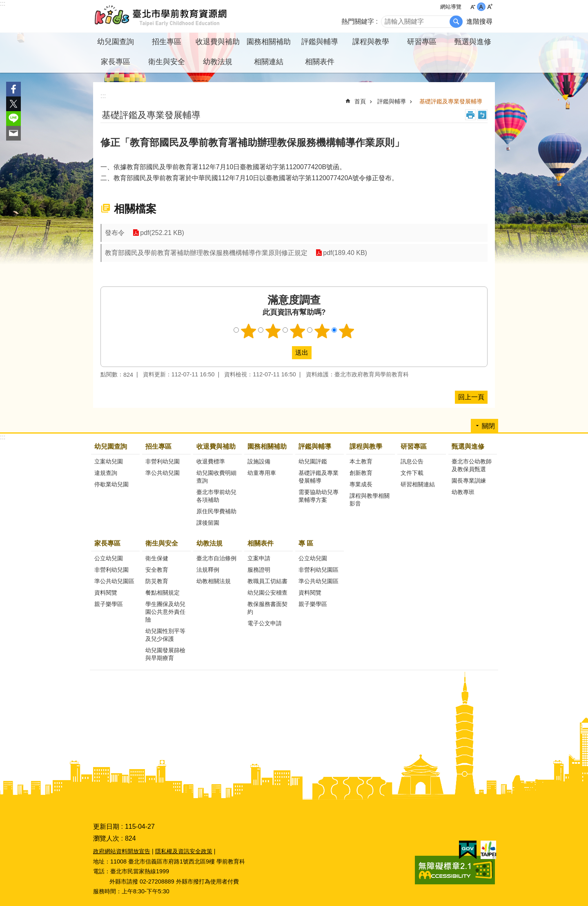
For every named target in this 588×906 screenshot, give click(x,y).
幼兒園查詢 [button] (116, 42)
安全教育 (157, 570)
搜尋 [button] (456, 22)
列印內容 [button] (470, 115)
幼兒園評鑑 (313, 461)
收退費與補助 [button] (218, 42)
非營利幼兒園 (163, 461)
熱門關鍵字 (358, 21)
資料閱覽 (106, 593)
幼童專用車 (262, 473)
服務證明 (259, 570)
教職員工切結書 (267, 581)
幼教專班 (463, 492)
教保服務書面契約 (267, 608)
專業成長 (361, 484)
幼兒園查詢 (111, 446)
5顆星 (347, 331)
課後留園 (208, 523)
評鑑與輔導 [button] (320, 42)
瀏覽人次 (106, 838)
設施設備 (259, 461)
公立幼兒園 (109, 558)
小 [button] (473, 7)
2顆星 (273, 331)
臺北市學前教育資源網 (161, 16)
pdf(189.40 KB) (345, 253)
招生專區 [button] (167, 42)
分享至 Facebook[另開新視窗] (13, 89)
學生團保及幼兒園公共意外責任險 (165, 612)
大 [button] (490, 7)
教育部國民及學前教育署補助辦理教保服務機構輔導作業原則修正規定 (206, 253)
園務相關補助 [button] (269, 42)
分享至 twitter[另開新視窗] (13, 104)
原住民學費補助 (216, 511)
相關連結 (269, 62)
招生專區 (158, 446)
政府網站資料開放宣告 (122, 851)
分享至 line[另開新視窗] (13, 119)
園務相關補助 (267, 446)
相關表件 (261, 543)
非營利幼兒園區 (318, 570)
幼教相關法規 (214, 581)
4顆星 (322, 331)
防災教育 (157, 581)
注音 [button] (482, 115)
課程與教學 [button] (371, 42)
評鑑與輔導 (392, 101)
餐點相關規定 (163, 593)
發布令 (115, 233)
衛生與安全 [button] (167, 62)
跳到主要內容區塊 (4, 4)
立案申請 (259, 558)
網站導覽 (451, 7)
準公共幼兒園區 (114, 581)
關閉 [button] (488, 426)
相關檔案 (135, 209)
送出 (284, 353)
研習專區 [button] (422, 42)
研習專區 (414, 446)
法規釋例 (208, 570)
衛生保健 (157, 558)
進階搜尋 (479, 21)
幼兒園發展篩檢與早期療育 (165, 654)
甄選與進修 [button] (473, 42)
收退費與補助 (216, 446)
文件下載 (412, 473)
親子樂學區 (109, 604)
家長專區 (107, 543)
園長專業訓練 (469, 481)
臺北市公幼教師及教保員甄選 (472, 465)
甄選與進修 (468, 446)
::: (3, 3)
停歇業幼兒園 (111, 484)
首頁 (360, 101)
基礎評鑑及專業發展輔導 (451, 101)
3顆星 (298, 331)
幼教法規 (209, 543)
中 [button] (481, 7)
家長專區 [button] (116, 62)
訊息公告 (412, 461)
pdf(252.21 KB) (162, 233)
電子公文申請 (265, 623)
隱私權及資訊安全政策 (184, 851)
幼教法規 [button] (218, 62)
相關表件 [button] (320, 62)
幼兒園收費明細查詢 (216, 477)
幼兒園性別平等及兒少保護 (165, 635)
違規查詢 (106, 473)
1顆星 (249, 331)
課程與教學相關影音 (370, 500)
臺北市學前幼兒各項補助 (216, 496)
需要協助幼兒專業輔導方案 (318, 496)
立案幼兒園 (109, 461)
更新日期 (106, 827)
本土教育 (361, 461)
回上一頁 (471, 397)
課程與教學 (366, 446)
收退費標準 (211, 461)
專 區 (306, 543)
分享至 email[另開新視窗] (13, 133)
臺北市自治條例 (216, 558)
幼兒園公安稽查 (267, 593)
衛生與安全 (162, 543)
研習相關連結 (418, 484)
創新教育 (361, 473)
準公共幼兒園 (163, 473)
